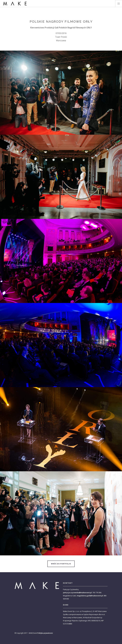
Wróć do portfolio (61, 564)
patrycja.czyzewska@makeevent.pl (77, 593)
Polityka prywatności (45, 633)
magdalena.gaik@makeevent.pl (90, 596)
